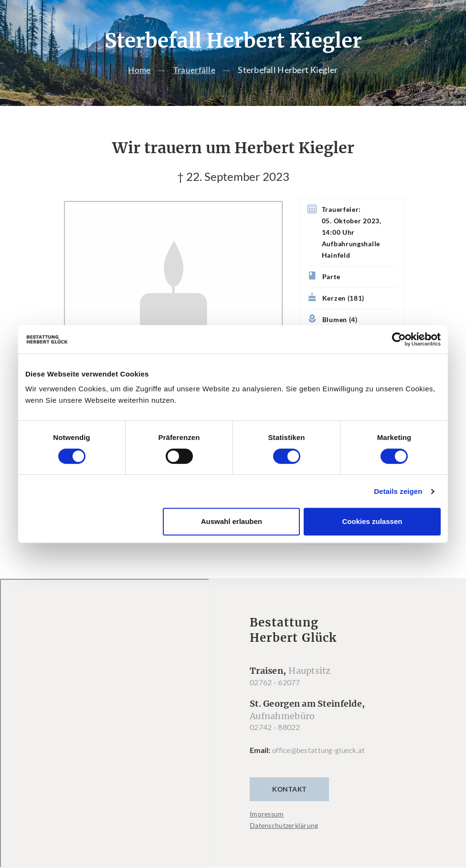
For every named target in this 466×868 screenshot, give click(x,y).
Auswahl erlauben (232, 521)
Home (138, 70)
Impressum (267, 814)
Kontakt (289, 790)
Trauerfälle (195, 70)
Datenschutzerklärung (284, 826)
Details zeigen (398, 491)
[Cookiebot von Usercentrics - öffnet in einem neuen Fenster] (399, 339)
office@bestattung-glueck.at (320, 750)
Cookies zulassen (372, 521)
